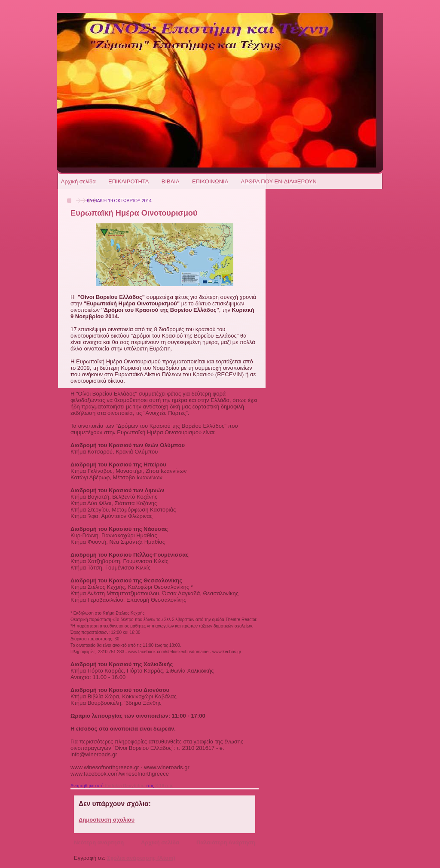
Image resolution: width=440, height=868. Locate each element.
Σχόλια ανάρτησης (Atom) (141, 858)
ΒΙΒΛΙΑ (171, 181)
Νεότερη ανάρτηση (99, 842)
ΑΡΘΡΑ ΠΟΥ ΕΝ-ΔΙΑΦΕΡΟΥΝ (279, 181)
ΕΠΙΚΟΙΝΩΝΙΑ (210, 181)
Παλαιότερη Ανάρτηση (226, 842)
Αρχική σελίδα (78, 181)
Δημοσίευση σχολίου (107, 820)
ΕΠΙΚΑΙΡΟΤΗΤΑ (128, 181)
